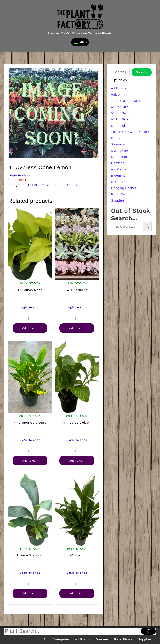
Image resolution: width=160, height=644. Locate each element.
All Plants (55, 185)
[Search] (148, 631)
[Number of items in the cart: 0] (120, 80)
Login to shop (19, 175)
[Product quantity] (30, 319)
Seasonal (72, 185)
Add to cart (30, 328)
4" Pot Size (37, 185)
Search (142, 72)
